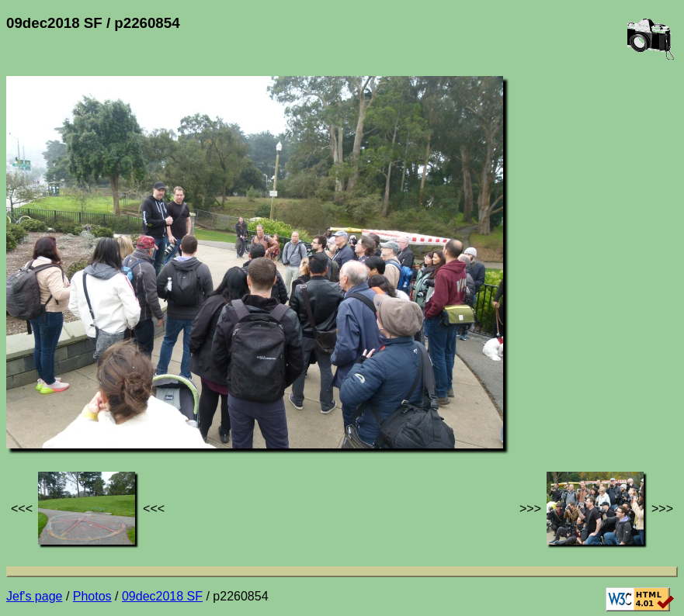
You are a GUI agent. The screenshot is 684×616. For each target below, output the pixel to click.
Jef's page (34, 596)
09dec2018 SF (162, 596)
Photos (92, 596)
